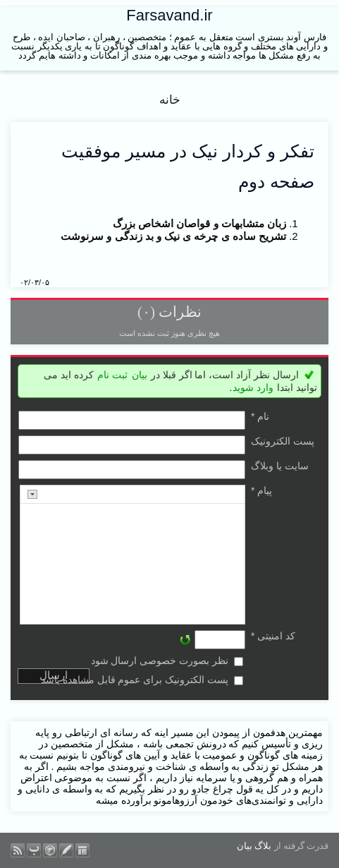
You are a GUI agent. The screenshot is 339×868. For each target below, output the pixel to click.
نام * (260, 416)
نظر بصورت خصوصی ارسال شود (160, 661)
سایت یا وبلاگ (280, 466)
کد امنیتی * (273, 636)
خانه (170, 100)
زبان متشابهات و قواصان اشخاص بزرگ (199, 223)
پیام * (261, 490)
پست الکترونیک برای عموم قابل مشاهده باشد (135, 680)
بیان (140, 375)
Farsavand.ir (169, 15)
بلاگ (263, 846)
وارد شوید (253, 387)
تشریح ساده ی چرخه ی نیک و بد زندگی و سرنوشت (173, 236)
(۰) (146, 312)
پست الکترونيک (283, 441)
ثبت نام (112, 375)
